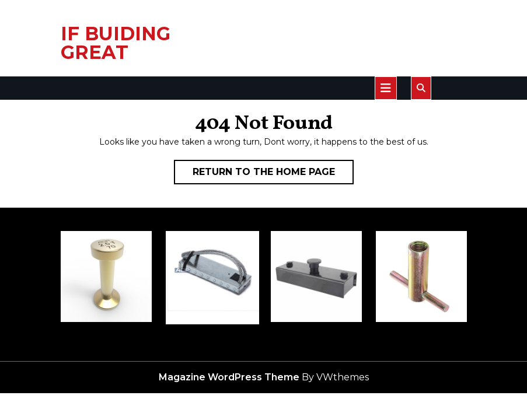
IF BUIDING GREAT (116, 43)
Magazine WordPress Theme (229, 377)
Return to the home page (273, 174)
